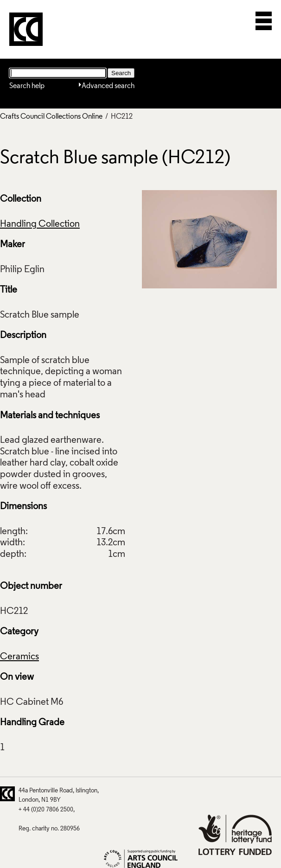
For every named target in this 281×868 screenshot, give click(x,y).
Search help (27, 86)
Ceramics (19, 657)
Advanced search (108, 86)
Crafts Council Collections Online (51, 117)
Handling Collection (40, 224)
